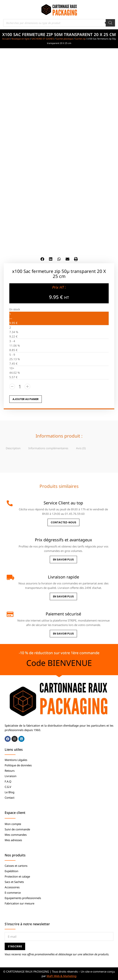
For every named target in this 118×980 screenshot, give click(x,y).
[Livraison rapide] (10, 577)
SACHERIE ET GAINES (43, 39)
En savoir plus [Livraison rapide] (63, 596)
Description (13, 448)
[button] (42, 259)
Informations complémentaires (48, 448)
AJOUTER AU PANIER (26, 399)
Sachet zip (80, 39)
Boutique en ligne (21, 39)
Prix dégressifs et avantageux (63, 540)
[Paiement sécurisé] (10, 614)
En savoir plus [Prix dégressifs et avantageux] (63, 560)
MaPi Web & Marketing (62, 976)
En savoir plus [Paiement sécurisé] (63, 634)
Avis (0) (81, 448)
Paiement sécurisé (63, 614)
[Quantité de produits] (20, 387)
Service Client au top (63, 503)
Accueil (6, 39)
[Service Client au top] (10, 503)
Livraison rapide (63, 577)
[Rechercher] (110, 23)
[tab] (13, 448)
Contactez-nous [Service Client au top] (63, 522)
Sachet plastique (64, 39)
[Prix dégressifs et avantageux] (10, 540)
